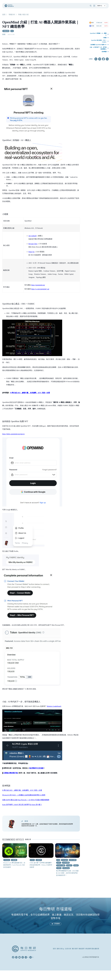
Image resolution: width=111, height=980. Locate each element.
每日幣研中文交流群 (36, 768)
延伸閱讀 (104, 52)
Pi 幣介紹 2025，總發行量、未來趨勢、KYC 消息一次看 (30, 393)
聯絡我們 (82, 949)
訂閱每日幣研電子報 (11, 773)
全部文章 (68, 949)
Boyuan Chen (33, 244)
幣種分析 (12, 15)
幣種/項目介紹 (23, 15)
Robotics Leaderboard (54, 706)
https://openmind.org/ (38, 285)
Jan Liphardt (32, 236)
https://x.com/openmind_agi (40, 289)
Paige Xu (31, 252)
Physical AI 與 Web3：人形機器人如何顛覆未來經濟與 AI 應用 (24, 795)
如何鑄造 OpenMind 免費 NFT (99, 45)
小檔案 (105, 38)
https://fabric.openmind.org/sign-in (13, 434)
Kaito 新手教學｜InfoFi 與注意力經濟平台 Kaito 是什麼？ (22, 805)
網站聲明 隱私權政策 (92, 949)
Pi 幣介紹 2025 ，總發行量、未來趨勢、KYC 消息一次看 (22, 790)
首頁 (4, 15)
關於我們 (75, 949)
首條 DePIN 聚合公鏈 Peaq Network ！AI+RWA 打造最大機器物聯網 (26, 800)
